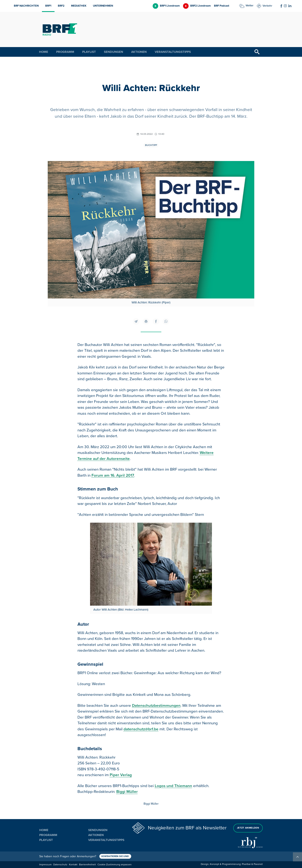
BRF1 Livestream (170, 6)
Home (44, 52)
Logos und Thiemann (173, 786)
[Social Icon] (281, 6)
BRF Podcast (222, 6)
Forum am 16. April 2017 (113, 475)
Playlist (89, 52)
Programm (65, 52)
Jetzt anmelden (248, 828)
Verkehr (267, 6)
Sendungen (114, 52)
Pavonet (258, 864)
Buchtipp (151, 145)
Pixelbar (246, 864)
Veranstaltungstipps (173, 52)
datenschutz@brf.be (141, 729)
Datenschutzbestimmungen (156, 706)
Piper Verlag (121, 775)
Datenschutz (60, 865)
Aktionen (139, 52)
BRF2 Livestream (200, 6)
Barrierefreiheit (87, 865)
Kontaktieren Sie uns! (115, 856)
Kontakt (73, 865)
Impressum (45, 865)
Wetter (250, 6)
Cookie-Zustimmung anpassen (115, 865)
